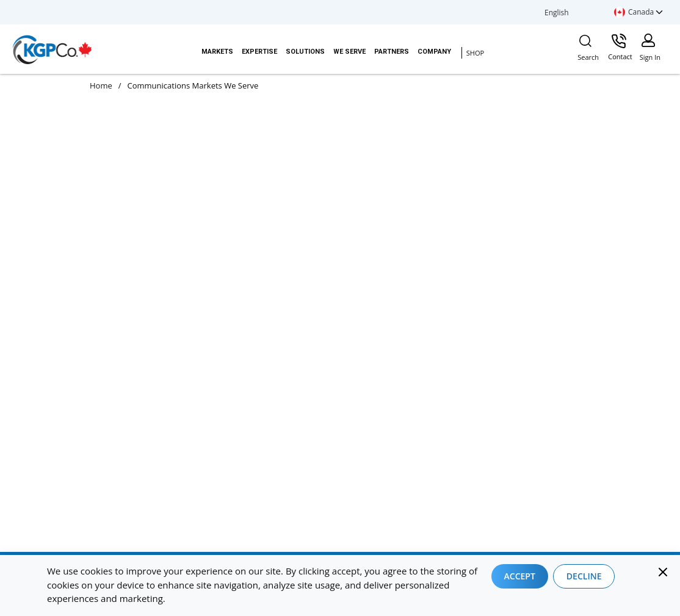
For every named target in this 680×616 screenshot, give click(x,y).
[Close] (663, 572)
